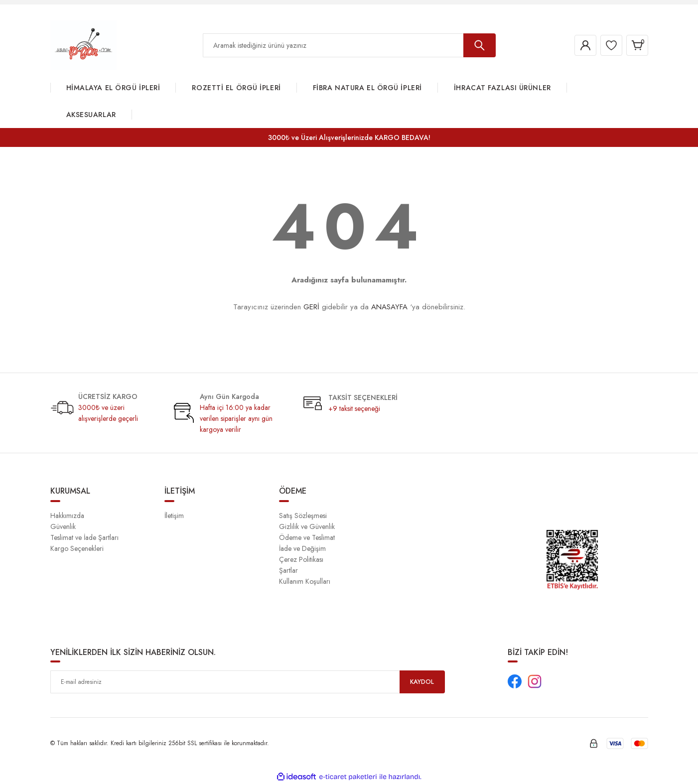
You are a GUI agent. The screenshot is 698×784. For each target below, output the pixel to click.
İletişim (174, 516)
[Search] (349, 45)
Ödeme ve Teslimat (307, 537)
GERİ (311, 307)
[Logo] (83, 45)
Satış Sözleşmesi (303, 516)
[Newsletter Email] (248, 682)
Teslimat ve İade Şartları (84, 537)
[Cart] (635, 45)
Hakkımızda (67, 516)
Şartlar (288, 570)
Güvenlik (63, 526)
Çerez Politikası (301, 559)
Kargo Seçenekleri (77, 548)
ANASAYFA (389, 307)
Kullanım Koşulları (305, 581)
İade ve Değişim (302, 548)
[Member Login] (575, 45)
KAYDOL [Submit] (422, 682)
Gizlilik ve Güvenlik (307, 526)
